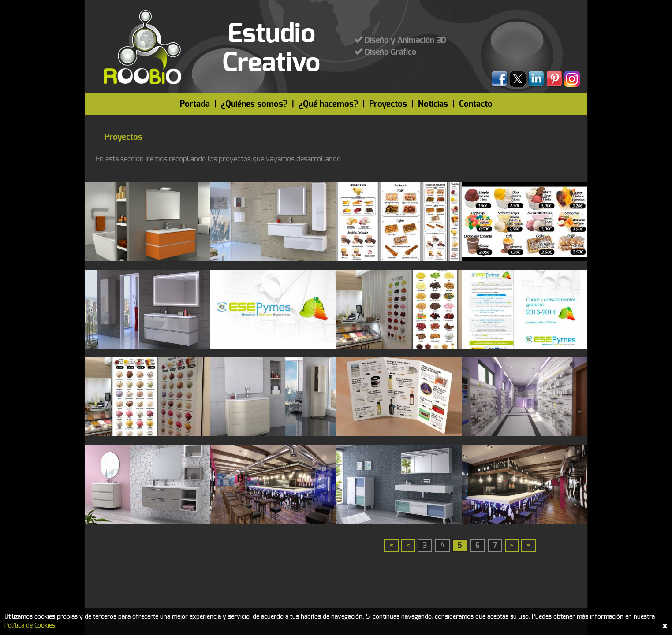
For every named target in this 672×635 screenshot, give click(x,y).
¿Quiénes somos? (254, 104)
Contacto (476, 104)
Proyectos (388, 104)
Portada (195, 104)
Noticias (433, 104)
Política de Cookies (30, 626)
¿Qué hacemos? (328, 104)
